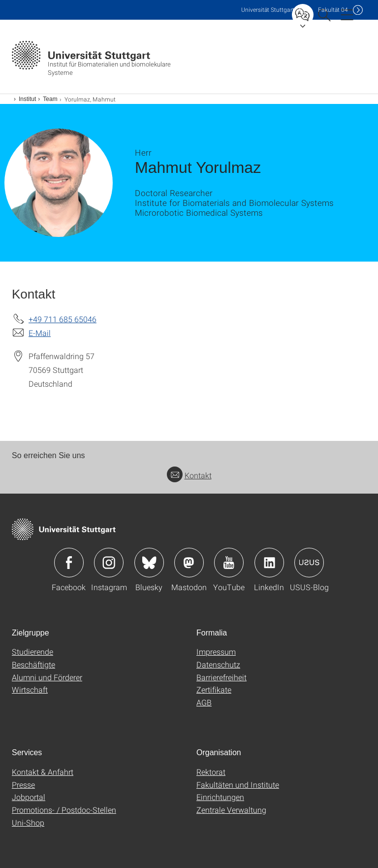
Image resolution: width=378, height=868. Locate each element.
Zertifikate (214, 689)
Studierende (32, 651)
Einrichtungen (220, 797)
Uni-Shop (28, 822)
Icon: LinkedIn (269, 563)
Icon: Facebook (69, 563)
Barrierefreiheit (221, 677)
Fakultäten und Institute (238, 785)
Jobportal (29, 797)
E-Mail (40, 333)
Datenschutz (218, 664)
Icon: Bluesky (149, 563)
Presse (23, 785)
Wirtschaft (30, 689)
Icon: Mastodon (189, 563)
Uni (268, 10)
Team (50, 99)
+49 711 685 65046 (63, 319)
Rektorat (211, 772)
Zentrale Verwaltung (231, 810)
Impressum (216, 651)
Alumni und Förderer (47, 677)
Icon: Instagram (109, 563)
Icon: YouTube (229, 563)
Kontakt (189, 475)
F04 (333, 10)
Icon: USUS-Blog (309, 563)
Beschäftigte (33, 664)
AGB (204, 702)
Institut (27, 99)
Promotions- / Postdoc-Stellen (64, 810)
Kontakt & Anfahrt (43, 772)
